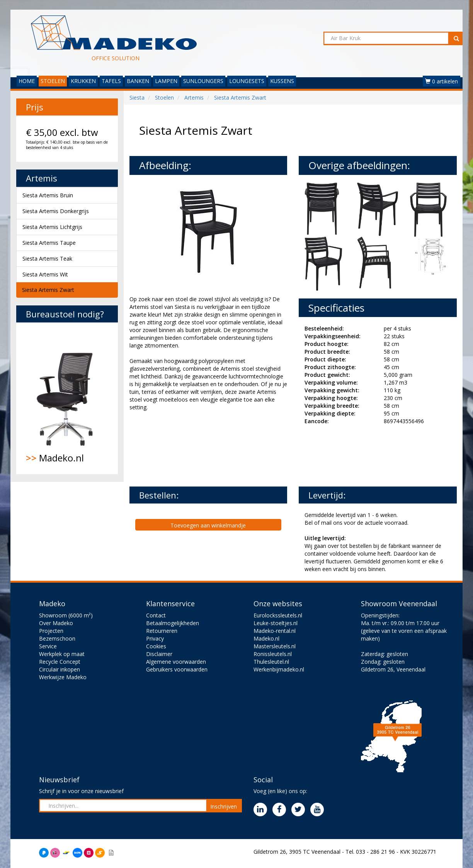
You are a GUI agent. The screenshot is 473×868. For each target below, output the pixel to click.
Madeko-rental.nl (275, 631)
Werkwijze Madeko (63, 677)
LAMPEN (166, 81)
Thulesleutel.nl (271, 662)
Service (48, 646)
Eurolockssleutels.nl (278, 615)
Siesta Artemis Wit (45, 274)
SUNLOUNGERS (203, 81)
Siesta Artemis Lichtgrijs (52, 227)
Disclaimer (159, 654)
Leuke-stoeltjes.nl (276, 623)
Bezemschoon (57, 638)
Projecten (51, 631)
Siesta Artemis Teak (47, 259)
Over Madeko (56, 623)
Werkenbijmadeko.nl (279, 669)
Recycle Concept (60, 662)
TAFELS (111, 81)
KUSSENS (282, 81)
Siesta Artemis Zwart (48, 290)
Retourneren (162, 631)
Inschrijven (224, 806)
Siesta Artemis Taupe (49, 243)
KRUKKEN (83, 81)
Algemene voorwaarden (176, 662)
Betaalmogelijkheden (173, 623)
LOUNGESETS (247, 81)
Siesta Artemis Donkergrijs (56, 211)
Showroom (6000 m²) (66, 615)
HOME (27, 81)
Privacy (155, 638)
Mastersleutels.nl (275, 646)
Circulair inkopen (60, 669)
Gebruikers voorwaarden (177, 669)
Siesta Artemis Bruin (48, 195)
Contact (156, 615)
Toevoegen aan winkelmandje (208, 525)
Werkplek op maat (62, 654)
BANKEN (138, 81)
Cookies (156, 646)
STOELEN (53, 81)
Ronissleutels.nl (273, 654)
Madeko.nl (67, 398)
